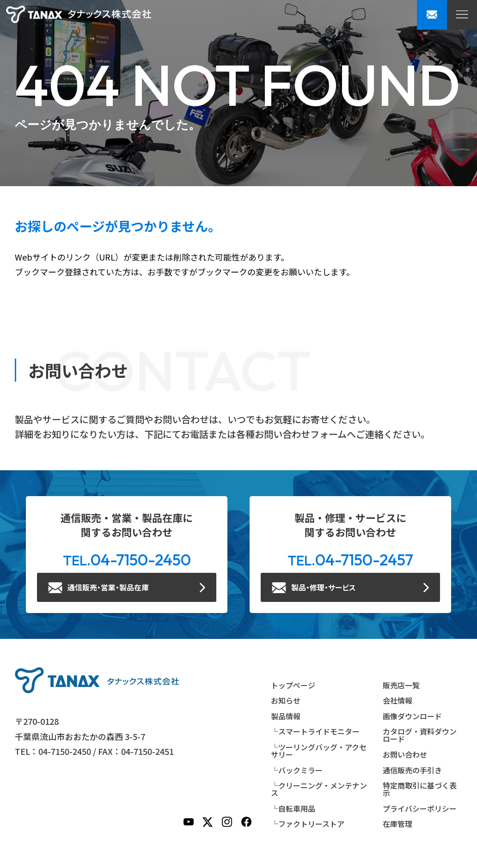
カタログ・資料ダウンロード (420, 735)
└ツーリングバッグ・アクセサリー (319, 751)
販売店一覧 (401, 685)
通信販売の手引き (412, 770)
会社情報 (397, 701)
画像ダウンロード (412, 716)
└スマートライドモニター (315, 732)
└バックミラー (297, 770)
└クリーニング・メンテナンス (319, 789)
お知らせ (286, 701)
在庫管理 (397, 824)
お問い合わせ (405, 755)
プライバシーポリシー (420, 809)
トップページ (293, 685)
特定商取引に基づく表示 (420, 789)
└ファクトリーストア (308, 824)
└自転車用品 (293, 809)
